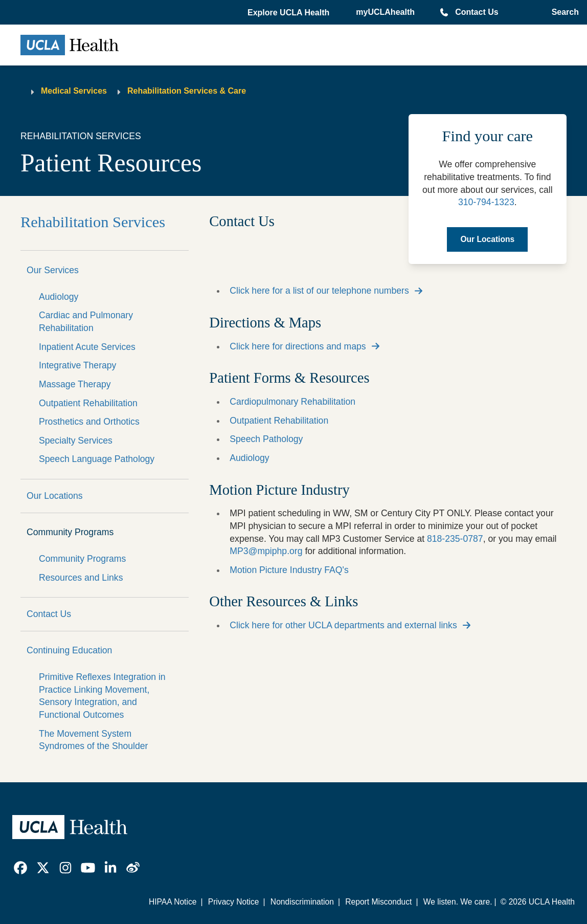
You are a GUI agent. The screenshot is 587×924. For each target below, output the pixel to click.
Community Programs (70, 532)
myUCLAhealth (385, 12)
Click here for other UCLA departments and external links (343, 625)
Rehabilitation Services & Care (187, 91)
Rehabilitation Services (93, 222)
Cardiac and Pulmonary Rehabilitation (86, 322)
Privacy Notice (234, 902)
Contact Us (477, 12)
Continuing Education (69, 650)
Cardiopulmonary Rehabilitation (292, 402)
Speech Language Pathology (97, 459)
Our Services (53, 270)
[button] (289, 13)
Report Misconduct (378, 902)
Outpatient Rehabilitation (88, 403)
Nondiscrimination (302, 902)
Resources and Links (81, 578)
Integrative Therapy (77, 365)
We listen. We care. (458, 902)
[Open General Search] (563, 12)
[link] (20, 868)
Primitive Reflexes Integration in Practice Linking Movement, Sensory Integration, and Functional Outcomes (102, 696)
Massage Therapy (75, 384)
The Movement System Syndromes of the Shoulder (93, 740)
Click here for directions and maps (298, 346)
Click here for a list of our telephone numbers (319, 291)
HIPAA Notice (173, 902)
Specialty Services (76, 441)
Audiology (59, 297)
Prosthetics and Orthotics (89, 422)
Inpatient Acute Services (87, 347)
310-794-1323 (486, 202)
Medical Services (74, 91)
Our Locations (55, 496)
